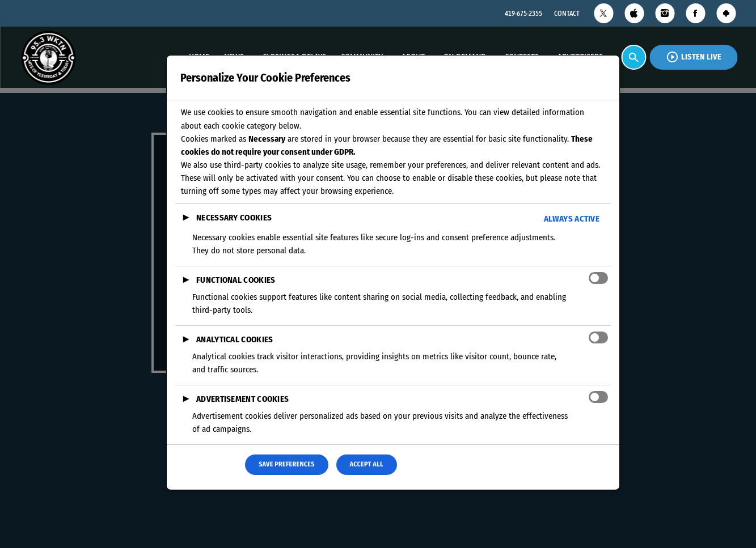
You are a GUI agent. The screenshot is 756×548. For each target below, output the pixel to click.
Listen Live (694, 57)
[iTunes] (634, 13)
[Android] (726, 13)
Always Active (572, 219)
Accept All (367, 465)
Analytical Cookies (235, 339)
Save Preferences (286, 465)
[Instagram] (665, 13)
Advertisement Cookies (242, 399)
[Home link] (48, 57)
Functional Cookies (236, 280)
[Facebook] (695, 13)
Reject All (208, 465)
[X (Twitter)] (603, 13)
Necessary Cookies (234, 218)
